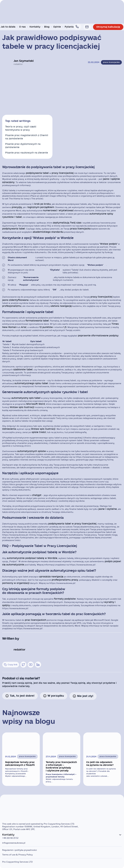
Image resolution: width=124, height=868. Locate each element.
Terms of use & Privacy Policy (17, 854)
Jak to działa (9, 27)
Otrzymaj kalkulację (107, 27)
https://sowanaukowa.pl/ (89, 457)
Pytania (70, 27)
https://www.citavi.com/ (92, 482)
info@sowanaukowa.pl (14, 842)
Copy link (11, 664)
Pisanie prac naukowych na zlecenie (27, 153)
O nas (23, 27)
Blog (48, 27)
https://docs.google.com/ (15, 484)
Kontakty (36, 27)
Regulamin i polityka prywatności (19, 849)
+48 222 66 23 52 (10, 837)
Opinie (58, 27)
